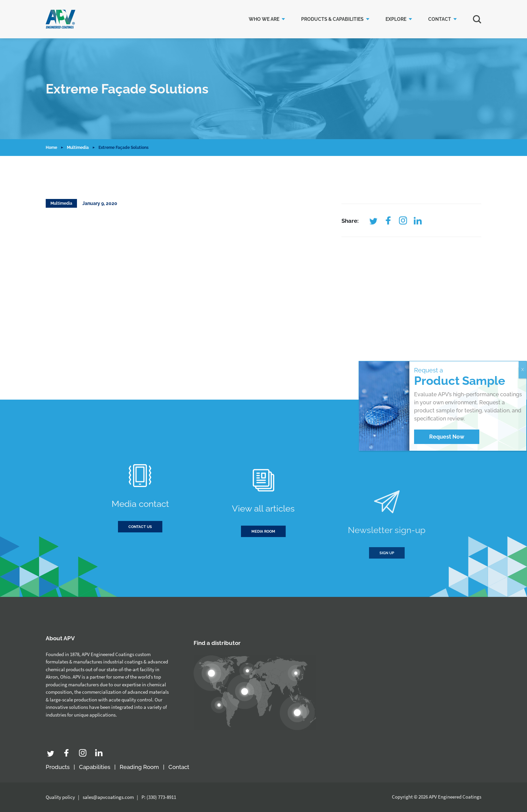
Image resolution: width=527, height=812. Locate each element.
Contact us (140, 535)
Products (58, 767)
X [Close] (523, 370)
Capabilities (95, 767)
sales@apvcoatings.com (108, 797)
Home (51, 148)
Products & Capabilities (332, 19)
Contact (440, 19)
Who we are (264, 19)
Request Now (447, 437)
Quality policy (60, 797)
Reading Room (139, 767)
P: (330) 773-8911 (159, 797)
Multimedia (78, 148)
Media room (263, 559)
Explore (396, 19)
